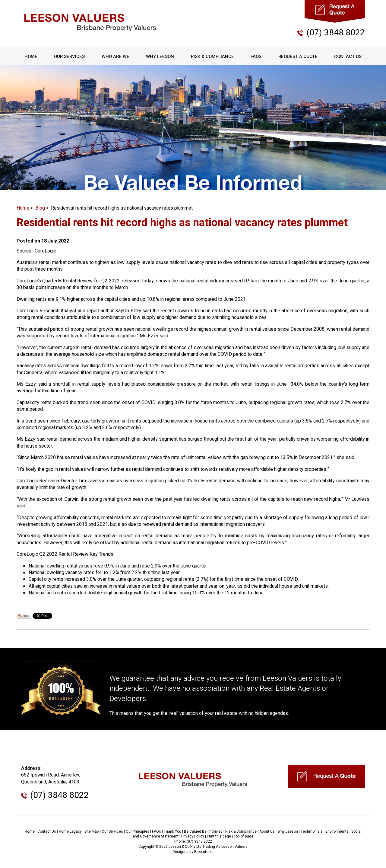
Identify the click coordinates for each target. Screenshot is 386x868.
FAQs (256, 56)
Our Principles (138, 831)
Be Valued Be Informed (203, 831)
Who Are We (115, 56)
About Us (267, 831)
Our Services (69, 56)
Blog (40, 208)
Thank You (172, 831)
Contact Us (348, 56)
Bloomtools (204, 852)
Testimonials (312, 831)
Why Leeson (160, 56)
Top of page (244, 836)
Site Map (92, 831)
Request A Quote (298, 56)
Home (31, 56)
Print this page (219, 836)
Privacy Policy (193, 836)
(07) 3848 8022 (336, 33)
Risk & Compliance (212, 56)
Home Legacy (70, 831)
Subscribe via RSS (24, 616)
